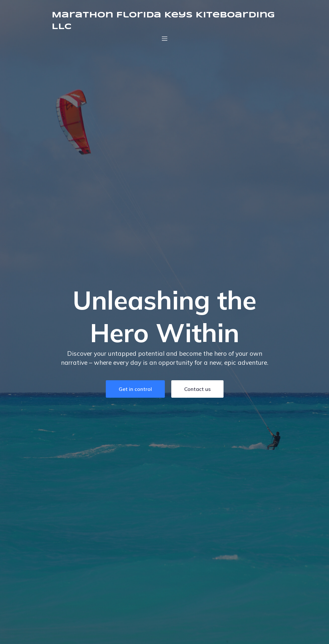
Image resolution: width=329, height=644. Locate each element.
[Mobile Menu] (164, 38)
